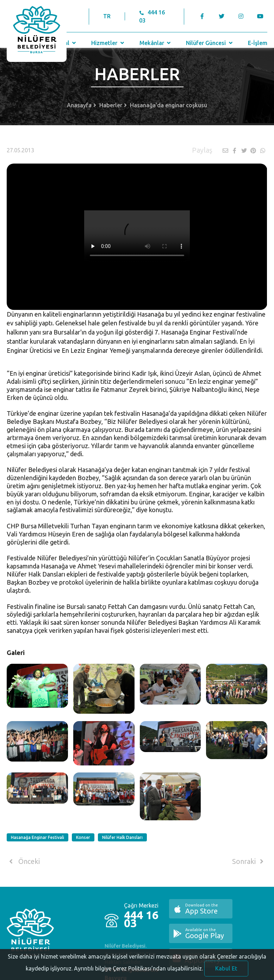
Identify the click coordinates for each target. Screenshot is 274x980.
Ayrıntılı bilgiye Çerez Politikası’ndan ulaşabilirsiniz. (138, 973)
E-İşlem (258, 43)
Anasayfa (79, 105)
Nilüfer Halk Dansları (122, 837)
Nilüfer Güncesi (210, 43)
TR (107, 16)
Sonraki (249, 861)
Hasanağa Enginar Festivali (38, 837)
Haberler (111, 105)
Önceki (23, 861)
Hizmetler (108, 43)
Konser (83, 837)
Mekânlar (156, 43)
